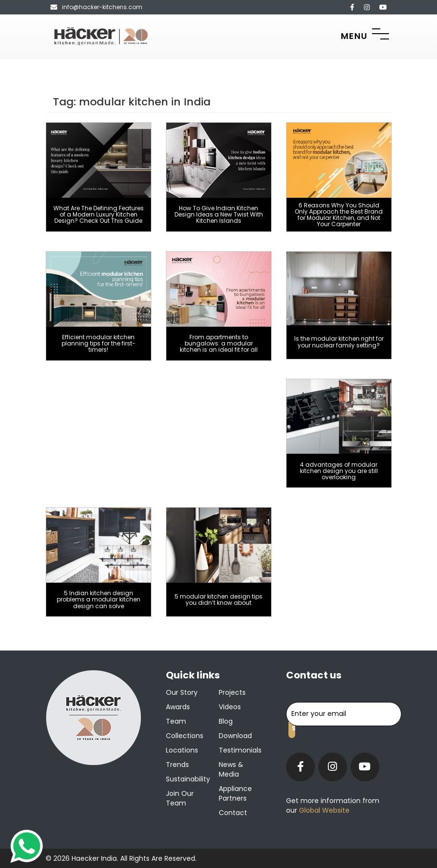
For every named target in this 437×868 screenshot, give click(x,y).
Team (176, 721)
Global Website (323, 810)
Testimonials (240, 750)
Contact (233, 813)
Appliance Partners (235, 793)
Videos (230, 707)
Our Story (182, 692)
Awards (178, 707)
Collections (185, 736)
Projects (232, 692)
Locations (182, 750)
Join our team (180, 798)
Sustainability (188, 779)
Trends (177, 765)
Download (235, 736)
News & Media (231, 769)
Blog (226, 721)
